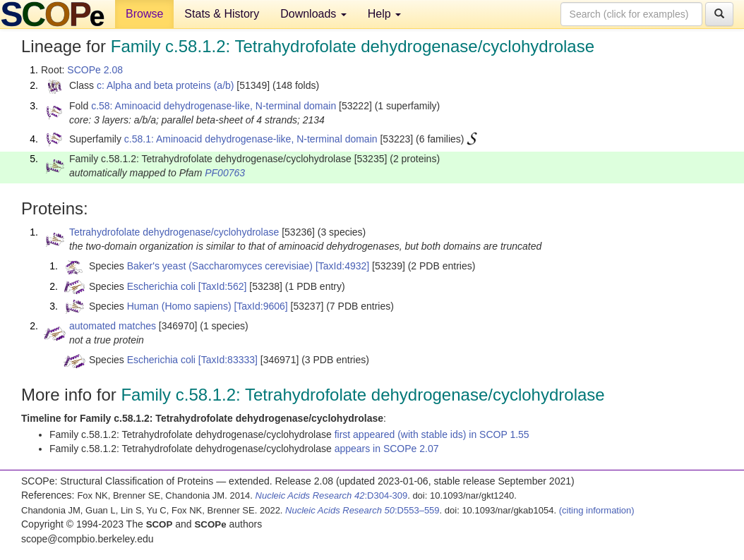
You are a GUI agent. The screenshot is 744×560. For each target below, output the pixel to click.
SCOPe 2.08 (95, 70)
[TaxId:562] (223, 286)
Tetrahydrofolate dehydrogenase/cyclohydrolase (174, 232)
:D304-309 (332, 495)
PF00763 (225, 173)
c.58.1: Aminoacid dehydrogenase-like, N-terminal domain (251, 139)
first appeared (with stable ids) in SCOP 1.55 (432, 434)
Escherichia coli (161, 286)
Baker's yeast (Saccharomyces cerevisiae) (220, 266)
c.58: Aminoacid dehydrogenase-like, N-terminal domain (214, 106)
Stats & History (222, 14)
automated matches (113, 326)
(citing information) (597, 510)
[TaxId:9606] (260, 306)
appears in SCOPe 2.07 (387, 449)
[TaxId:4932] (342, 266)
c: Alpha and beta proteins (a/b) (166, 85)
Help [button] (384, 14)
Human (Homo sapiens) (179, 306)
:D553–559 (362, 510)
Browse (144, 14)
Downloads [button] (313, 14)
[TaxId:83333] (228, 360)
